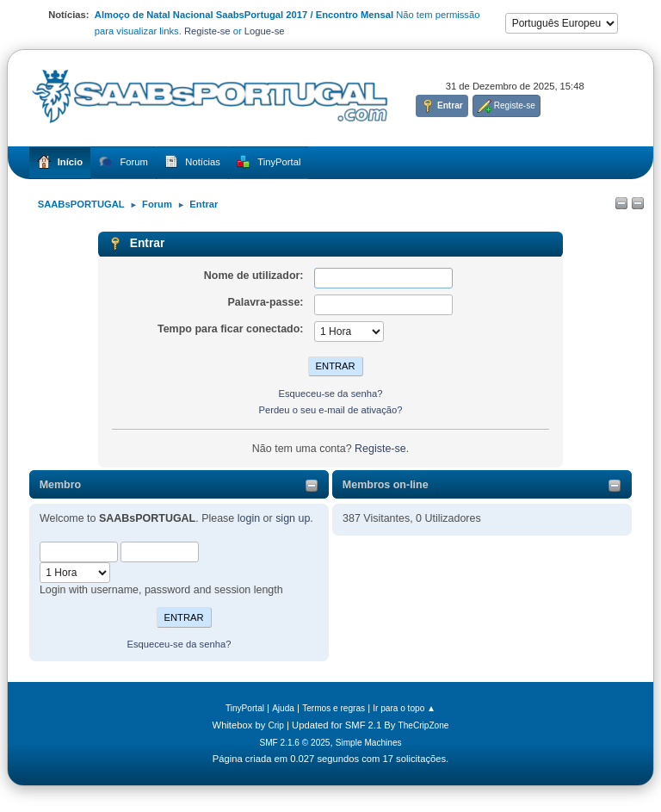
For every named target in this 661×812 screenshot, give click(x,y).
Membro (61, 485)
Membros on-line (386, 485)
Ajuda (283, 708)
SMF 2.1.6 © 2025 (294, 743)
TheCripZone (424, 725)
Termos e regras (334, 708)
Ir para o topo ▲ (404, 708)
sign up (293, 518)
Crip (276, 725)
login (249, 518)
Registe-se (207, 31)
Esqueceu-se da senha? (179, 644)
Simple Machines (369, 743)
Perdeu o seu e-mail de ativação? (330, 410)
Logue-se (265, 31)
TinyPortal (245, 708)
